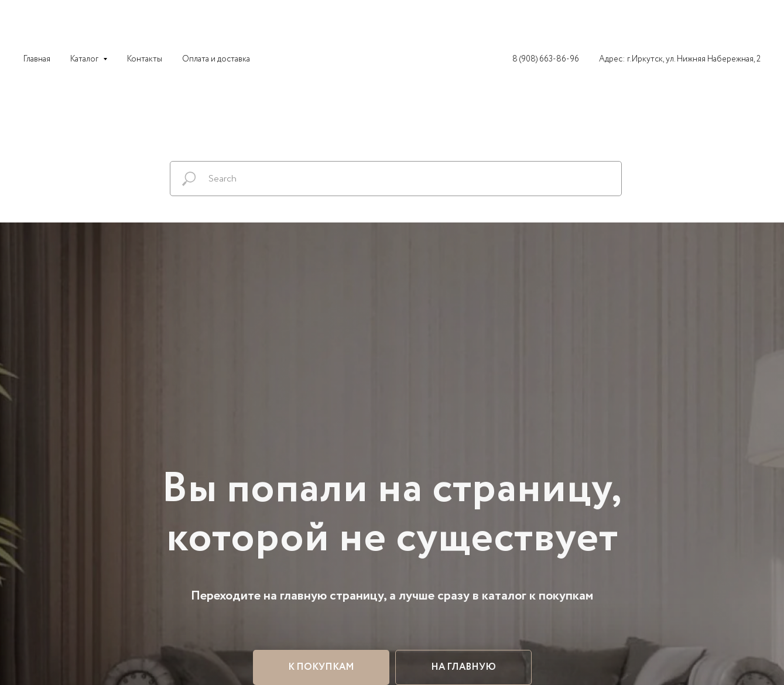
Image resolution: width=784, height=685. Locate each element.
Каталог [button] (85, 59)
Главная (37, 59)
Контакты (145, 59)
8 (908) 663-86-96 (546, 59)
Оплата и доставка (216, 59)
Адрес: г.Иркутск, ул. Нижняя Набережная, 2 (680, 59)
